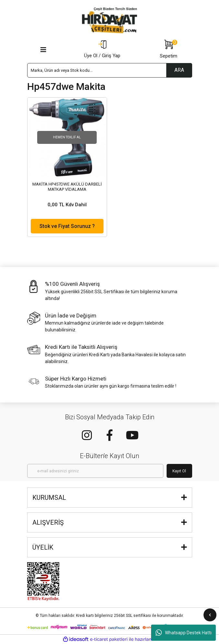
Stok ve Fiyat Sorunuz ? (67, 226)
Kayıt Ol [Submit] (179, 471)
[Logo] (110, 20)
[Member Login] (102, 50)
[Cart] (169, 50)
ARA (179, 70)
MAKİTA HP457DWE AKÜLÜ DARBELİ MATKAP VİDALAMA (67, 187)
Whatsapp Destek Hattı (184, 633)
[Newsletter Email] (95, 471)
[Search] (110, 70)
